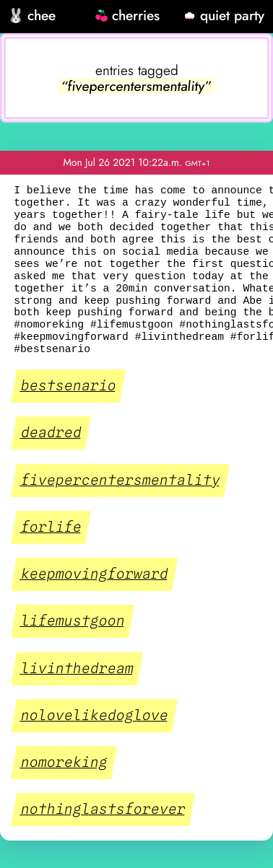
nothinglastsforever (103, 810)
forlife (51, 527)
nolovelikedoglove (95, 716)
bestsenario (69, 386)
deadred (51, 433)
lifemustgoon (73, 621)
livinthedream (77, 668)
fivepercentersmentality (121, 480)
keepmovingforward (95, 574)
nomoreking (64, 763)
